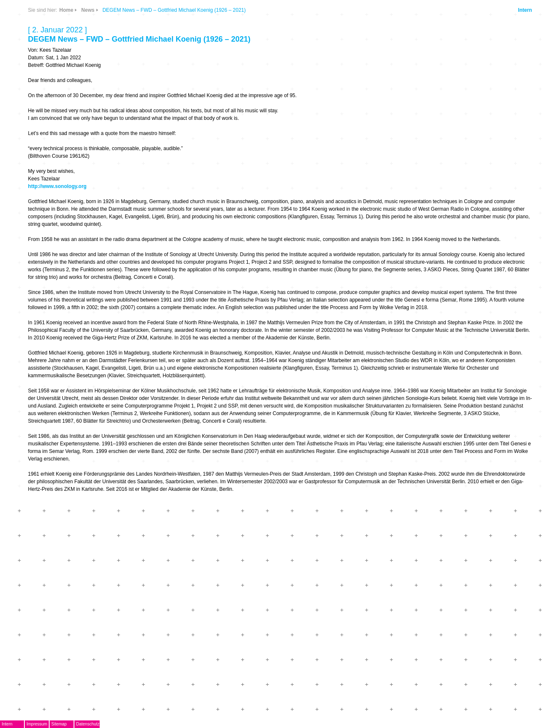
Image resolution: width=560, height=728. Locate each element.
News (88, 10)
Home (66, 10)
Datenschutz (88, 724)
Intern (525, 10)
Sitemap (59, 724)
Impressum (37, 724)
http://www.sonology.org (57, 186)
